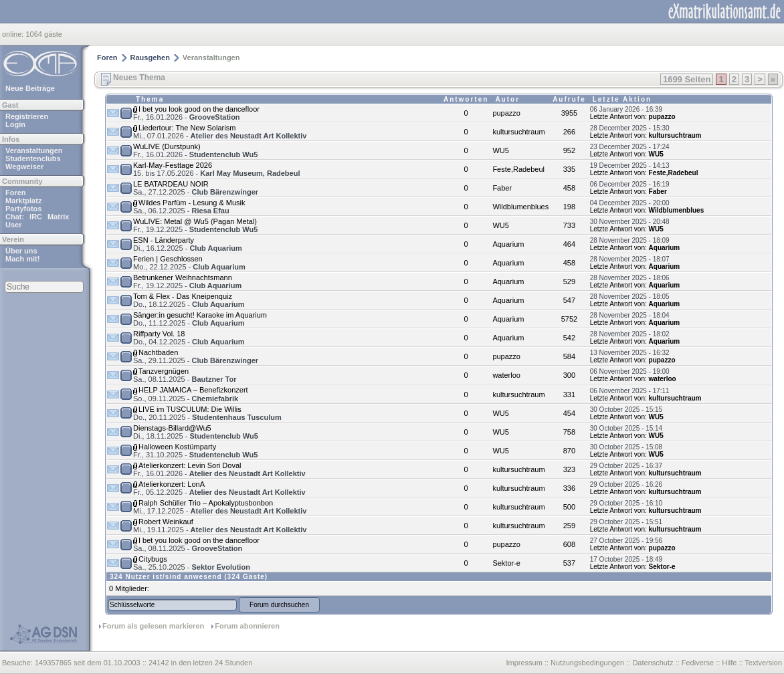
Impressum (524, 663)
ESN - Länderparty (164, 240)
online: (14, 34)
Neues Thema (133, 78)
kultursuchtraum (518, 132)
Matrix (58, 217)
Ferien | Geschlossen (168, 259)
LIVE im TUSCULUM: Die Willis (190, 409)
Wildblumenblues (520, 207)
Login (15, 124)
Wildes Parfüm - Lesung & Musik (192, 203)
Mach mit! (22, 259)
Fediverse (698, 663)
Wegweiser (24, 166)
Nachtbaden (158, 352)
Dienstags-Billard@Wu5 (172, 428)
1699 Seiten (687, 79)
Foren (16, 193)
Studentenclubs (33, 158)
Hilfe (729, 663)
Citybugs (153, 559)
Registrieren (27, 116)
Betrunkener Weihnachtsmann (183, 277)
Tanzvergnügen (164, 371)
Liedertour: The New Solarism (187, 128)
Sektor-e (506, 563)
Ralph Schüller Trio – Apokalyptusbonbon (206, 503)
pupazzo (506, 113)
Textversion (763, 663)
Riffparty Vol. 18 (159, 334)
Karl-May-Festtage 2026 (173, 165)
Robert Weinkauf (166, 522)
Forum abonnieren (247, 626)
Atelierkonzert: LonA (172, 484)
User (13, 225)
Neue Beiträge (30, 88)
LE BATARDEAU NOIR (171, 184)
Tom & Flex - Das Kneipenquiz (183, 296)
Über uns (21, 251)
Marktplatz (23, 201)
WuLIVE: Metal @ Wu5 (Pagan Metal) (195, 221)
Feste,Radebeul (518, 169)
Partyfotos (23, 209)
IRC (36, 217)
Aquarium (508, 244)
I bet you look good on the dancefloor (199, 109)
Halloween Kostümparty (177, 447)
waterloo (506, 375)
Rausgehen (150, 58)
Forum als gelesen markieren (153, 626)
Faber (502, 188)
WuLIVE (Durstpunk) (167, 146)
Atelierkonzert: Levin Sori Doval (190, 465)
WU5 (500, 150)
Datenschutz (653, 663)
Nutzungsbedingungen (587, 663)
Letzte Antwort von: (618, 117)
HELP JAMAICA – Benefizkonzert (193, 390)
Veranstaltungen (34, 150)
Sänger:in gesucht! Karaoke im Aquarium (200, 315)
